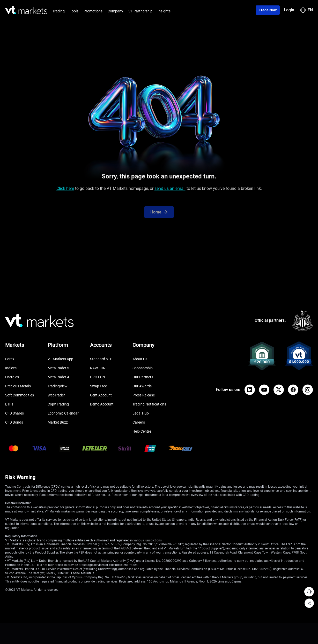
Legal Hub (141, 413)
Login (289, 10)
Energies (12, 377)
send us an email (170, 191)
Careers (139, 422)
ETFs (9, 404)
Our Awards (142, 386)
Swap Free (98, 386)
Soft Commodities (20, 395)
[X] (279, 390)
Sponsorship (143, 368)
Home (159, 218)
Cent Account (101, 395)
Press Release (144, 395)
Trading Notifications (149, 404)
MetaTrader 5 (58, 368)
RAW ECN (98, 368)
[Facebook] (293, 390)
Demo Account (102, 404)
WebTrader (56, 395)
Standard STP (101, 359)
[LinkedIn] (250, 390)
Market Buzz (58, 422)
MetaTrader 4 (58, 377)
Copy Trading (58, 404)
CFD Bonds (14, 422)
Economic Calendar (63, 413)
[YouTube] (264, 390)
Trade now (268, 10)
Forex (10, 359)
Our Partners (143, 377)
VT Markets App (60, 359)
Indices (11, 368)
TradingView (58, 386)
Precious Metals (18, 386)
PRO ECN (98, 377)
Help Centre (142, 431)
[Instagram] (308, 390)
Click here (65, 191)
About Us (140, 359)
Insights (164, 11)
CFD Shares (14, 413)
